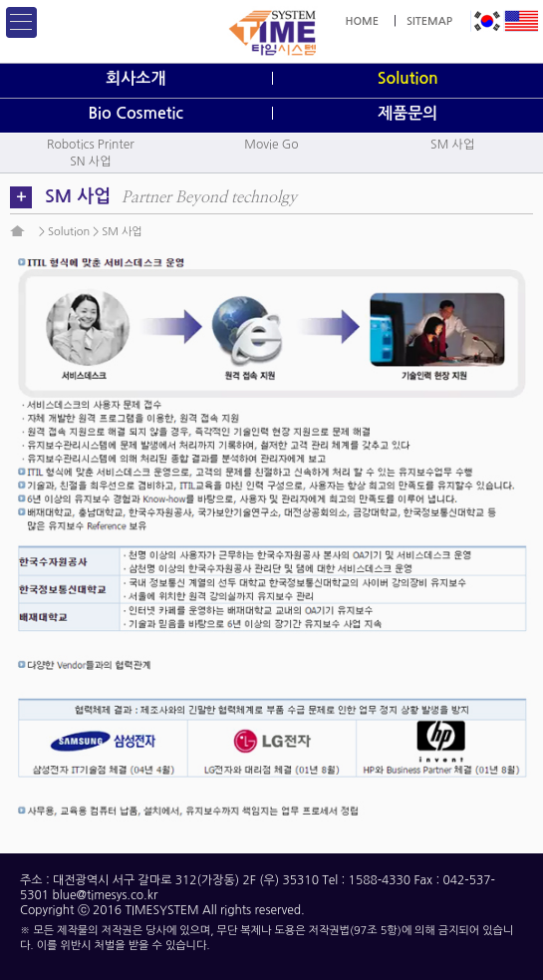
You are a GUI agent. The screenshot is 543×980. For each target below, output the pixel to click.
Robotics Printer (91, 145)
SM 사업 (452, 145)
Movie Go (271, 145)
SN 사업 (90, 162)
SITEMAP (429, 21)
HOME (362, 21)
